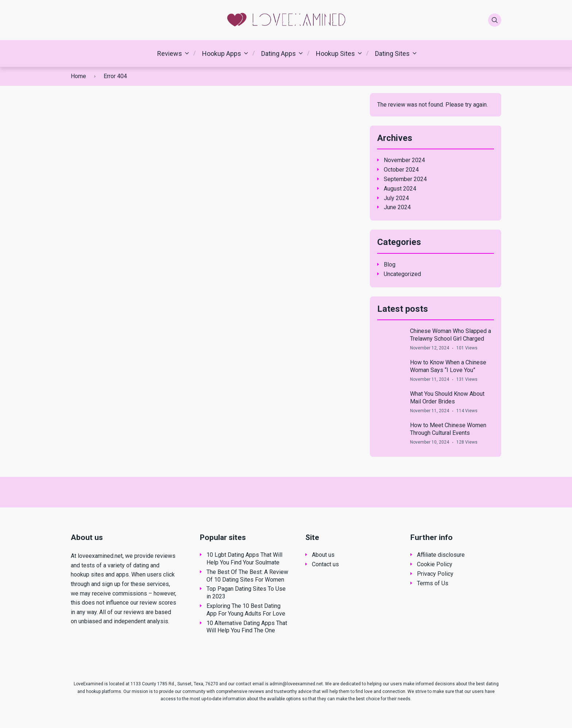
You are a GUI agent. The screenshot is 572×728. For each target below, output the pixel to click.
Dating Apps (279, 53)
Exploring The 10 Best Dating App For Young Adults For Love (246, 610)
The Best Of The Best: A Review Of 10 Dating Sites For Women (247, 576)
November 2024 (404, 160)
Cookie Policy (435, 564)
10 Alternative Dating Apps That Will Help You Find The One (247, 627)
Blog (390, 265)
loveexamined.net (100, 556)
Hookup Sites (335, 53)
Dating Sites (392, 53)
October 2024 (401, 170)
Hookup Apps (222, 53)
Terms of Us (433, 583)
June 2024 (397, 207)
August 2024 (400, 189)
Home (78, 76)
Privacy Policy (435, 574)
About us (323, 555)
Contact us (325, 564)
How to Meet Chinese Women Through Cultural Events (448, 429)
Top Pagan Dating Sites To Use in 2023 (246, 593)
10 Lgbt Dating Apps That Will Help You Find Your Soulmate (244, 559)
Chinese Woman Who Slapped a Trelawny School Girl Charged (451, 335)
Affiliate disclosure (441, 555)
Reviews (170, 53)
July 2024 (396, 198)
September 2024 (405, 179)
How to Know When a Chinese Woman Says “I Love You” (448, 366)
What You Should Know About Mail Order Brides (447, 398)
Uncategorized (402, 274)
